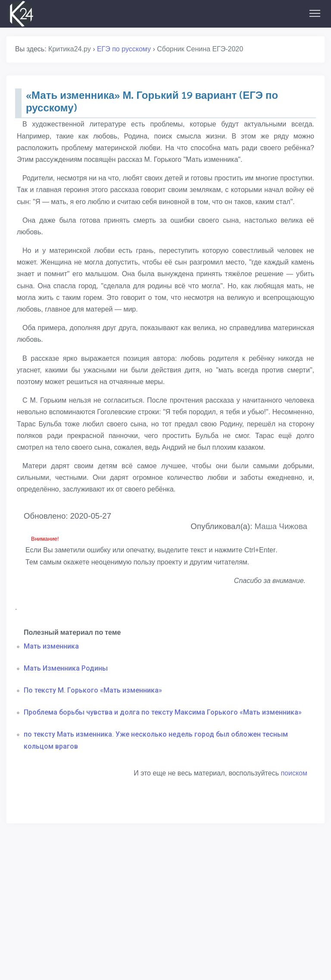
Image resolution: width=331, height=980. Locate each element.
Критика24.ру (70, 49)
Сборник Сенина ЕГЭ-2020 (200, 49)
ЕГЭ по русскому (124, 49)
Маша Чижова (281, 526)
